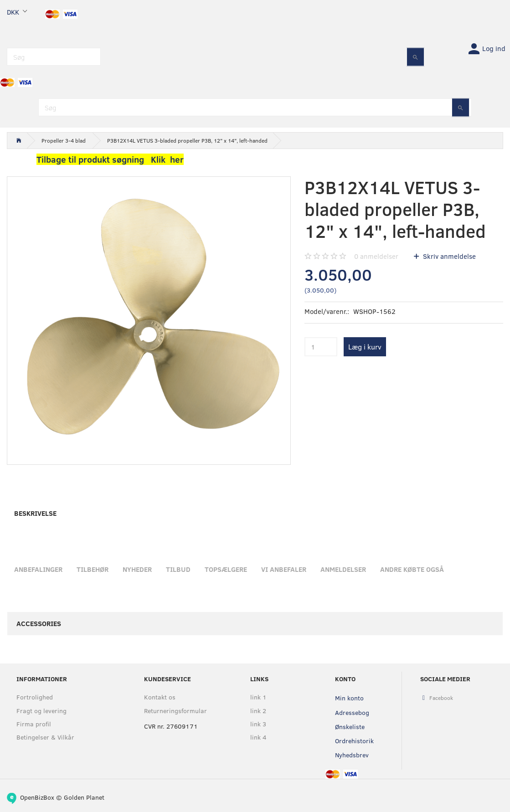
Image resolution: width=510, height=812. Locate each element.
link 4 (258, 737)
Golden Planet (84, 797)
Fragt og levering (41, 711)
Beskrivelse (35, 513)
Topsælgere (226, 569)
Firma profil (34, 724)
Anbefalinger (38, 569)
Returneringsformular (175, 711)
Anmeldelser (343, 569)
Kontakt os (160, 697)
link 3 (258, 724)
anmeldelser (376, 256)
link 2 (258, 711)
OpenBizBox (37, 797)
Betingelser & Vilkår (45, 737)
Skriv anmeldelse (448, 256)
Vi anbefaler (284, 569)
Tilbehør (93, 569)
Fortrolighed (35, 697)
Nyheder (137, 569)
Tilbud (178, 569)
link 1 (258, 697)
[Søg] (415, 57)
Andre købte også (412, 569)
